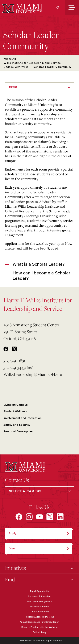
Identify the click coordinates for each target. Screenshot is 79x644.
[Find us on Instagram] (29, 517)
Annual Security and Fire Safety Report (39, 622)
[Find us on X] (50, 517)
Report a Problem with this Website (39, 627)
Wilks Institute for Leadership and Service (32, 63)
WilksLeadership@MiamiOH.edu (33, 374)
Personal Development (19, 431)
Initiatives (15, 568)
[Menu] (72, 8)
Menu (13, 87)
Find (10, 579)
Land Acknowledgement (40, 601)
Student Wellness (15, 411)
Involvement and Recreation (23, 418)
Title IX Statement (40, 612)
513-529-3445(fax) (19, 367)
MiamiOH (10, 59)
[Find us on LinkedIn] (60, 517)
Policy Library (40, 632)
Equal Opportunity (39, 591)
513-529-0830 (15, 361)
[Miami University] (22, 9)
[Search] (58, 8)
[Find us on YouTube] (39, 517)
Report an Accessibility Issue (40, 617)
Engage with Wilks (16, 67)
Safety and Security (17, 425)
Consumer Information (40, 596)
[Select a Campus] (40, 491)
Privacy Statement (40, 607)
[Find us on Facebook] (19, 517)
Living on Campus (16, 405)
